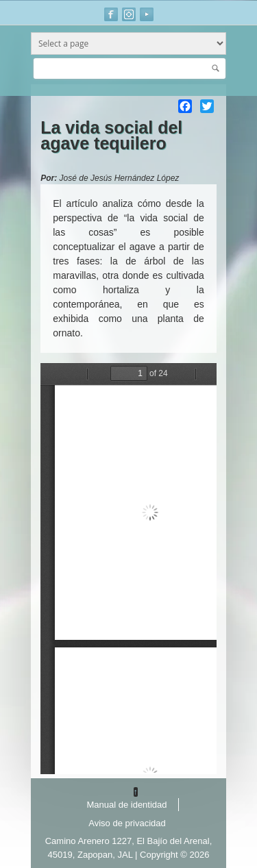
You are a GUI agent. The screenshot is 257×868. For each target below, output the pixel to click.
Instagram (129, 14)
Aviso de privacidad (127, 823)
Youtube (147, 14)
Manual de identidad (126, 805)
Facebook (111, 14)
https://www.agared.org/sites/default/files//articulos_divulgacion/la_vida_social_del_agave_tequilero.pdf (128, 569)
